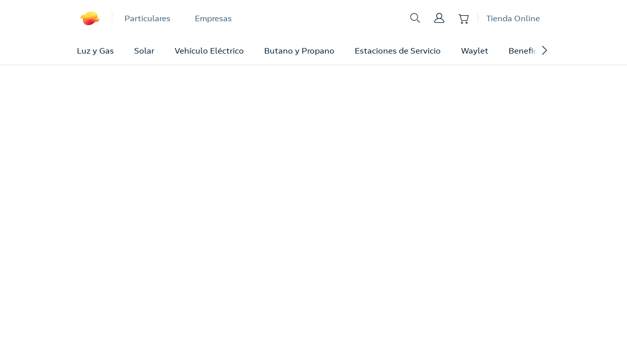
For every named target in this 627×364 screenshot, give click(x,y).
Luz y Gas (95, 51)
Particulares (148, 18)
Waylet (475, 51)
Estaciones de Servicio (398, 51)
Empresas (213, 18)
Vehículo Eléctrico (209, 51)
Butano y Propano (299, 51)
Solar (144, 51)
